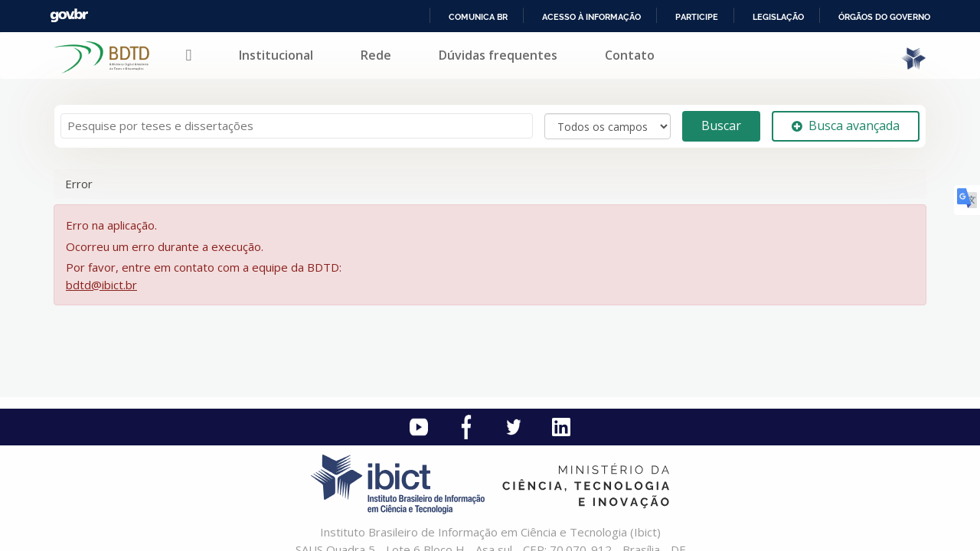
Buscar (721, 126)
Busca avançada (846, 126)
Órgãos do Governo (884, 17)
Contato (630, 55)
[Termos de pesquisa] (297, 126)
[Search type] (608, 126)
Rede (376, 55)
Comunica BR (478, 17)
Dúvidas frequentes (498, 55)
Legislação (778, 17)
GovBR (69, 16)
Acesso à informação (591, 17)
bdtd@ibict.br (101, 285)
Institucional (276, 55)
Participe (697, 17)
